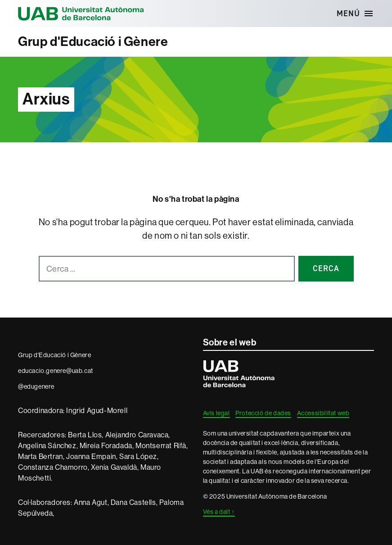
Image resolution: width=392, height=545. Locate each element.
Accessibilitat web (323, 413)
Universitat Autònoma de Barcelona (81, 14)
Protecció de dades (263, 413)
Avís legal (216, 413)
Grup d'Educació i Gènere (93, 42)
